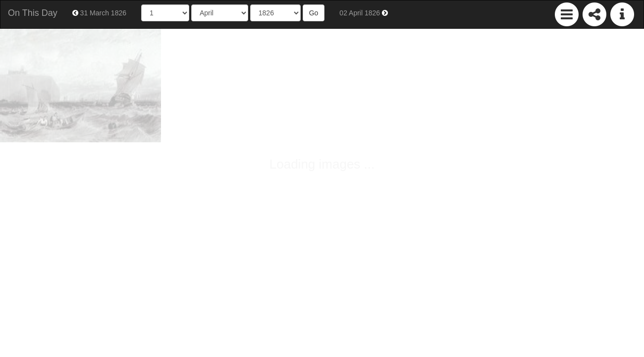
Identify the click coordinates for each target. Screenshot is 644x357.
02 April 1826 (364, 13)
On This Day (33, 13)
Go (314, 13)
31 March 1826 (99, 13)
